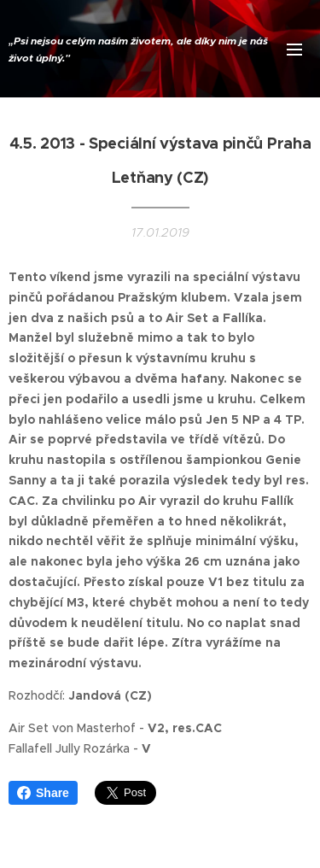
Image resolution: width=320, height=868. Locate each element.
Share (43, 793)
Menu (294, 50)
